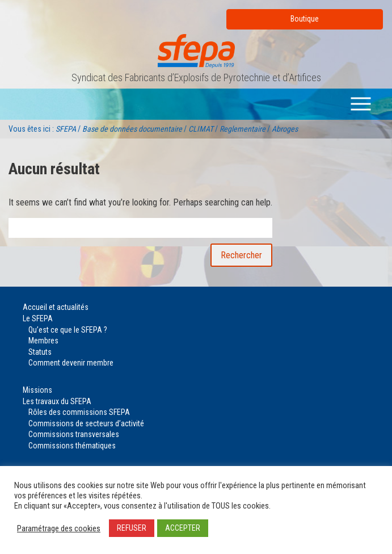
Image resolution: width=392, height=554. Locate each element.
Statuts (40, 352)
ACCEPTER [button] (183, 528)
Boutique (305, 19)
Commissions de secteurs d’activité (86, 423)
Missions (37, 390)
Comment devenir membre (71, 363)
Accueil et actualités (56, 307)
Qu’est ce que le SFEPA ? (68, 330)
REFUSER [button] (132, 528)
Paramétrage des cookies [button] (59, 528)
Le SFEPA (38, 318)
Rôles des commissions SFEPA (79, 412)
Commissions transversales (74, 434)
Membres (43, 341)
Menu (363, 104)
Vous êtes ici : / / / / (153, 129)
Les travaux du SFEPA (57, 401)
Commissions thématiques (72, 446)
